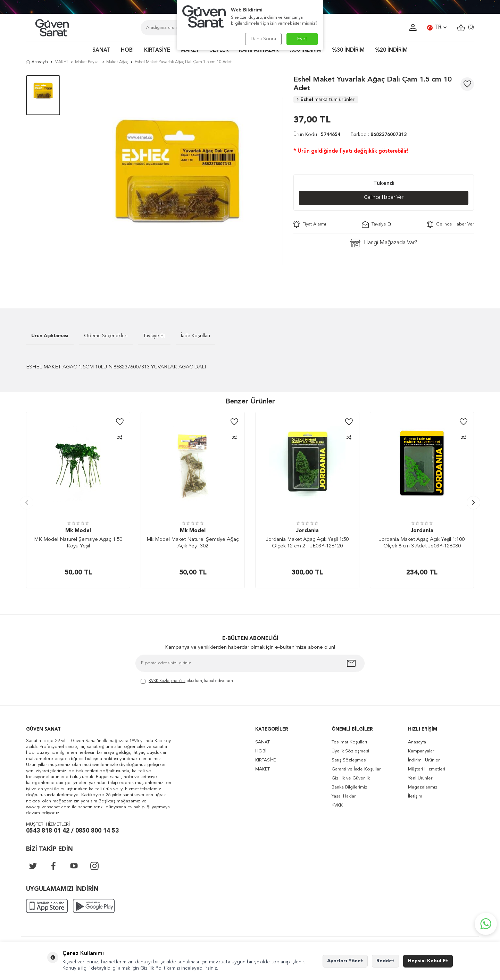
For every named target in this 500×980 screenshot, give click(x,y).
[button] (27, 502)
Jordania (307, 531)
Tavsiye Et (377, 224)
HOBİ (127, 50)
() (465, 28)
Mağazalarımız (423, 787)
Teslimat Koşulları (349, 742)
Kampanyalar (421, 751)
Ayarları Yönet (345, 961)
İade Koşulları (195, 336)
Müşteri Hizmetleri (427, 769)
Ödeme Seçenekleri (106, 336)
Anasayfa (37, 62)
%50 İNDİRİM (305, 50)
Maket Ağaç (117, 62)
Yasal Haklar (344, 796)
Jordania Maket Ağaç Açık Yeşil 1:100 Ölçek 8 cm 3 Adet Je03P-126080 (422, 543)
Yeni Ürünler (420, 778)
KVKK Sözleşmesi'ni (167, 681)
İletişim (415, 796)
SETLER (219, 50)
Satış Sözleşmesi (349, 760)
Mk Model (78, 531)
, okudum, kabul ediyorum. (187, 681)
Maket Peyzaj (87, 62)
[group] (177, 181)
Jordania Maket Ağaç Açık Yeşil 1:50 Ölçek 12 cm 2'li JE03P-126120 (307, 543)
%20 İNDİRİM (391, 50)
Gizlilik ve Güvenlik (351, 778)
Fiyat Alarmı (310, 224)
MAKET (190, 50)
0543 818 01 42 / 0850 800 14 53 (72, 831)
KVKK (337, 805)
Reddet (385, 961)
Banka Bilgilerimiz (349, 787)
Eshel (326, 100)
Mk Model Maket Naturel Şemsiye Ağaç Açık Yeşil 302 (193, 543)
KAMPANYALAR (259, 50)
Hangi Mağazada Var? (384, 243)
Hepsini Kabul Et (428, 961)
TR (437, 28)
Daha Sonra (263, 39)
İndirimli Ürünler (424, 760)
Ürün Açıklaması (50, 336)
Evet (302, 39)
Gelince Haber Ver (384, 198)
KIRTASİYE (157, 50)
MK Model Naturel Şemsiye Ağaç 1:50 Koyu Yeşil (78, 543)
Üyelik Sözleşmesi (350, 751)
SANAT (101, 50)
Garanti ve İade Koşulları (357, 769)
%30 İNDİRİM (348, 50)
